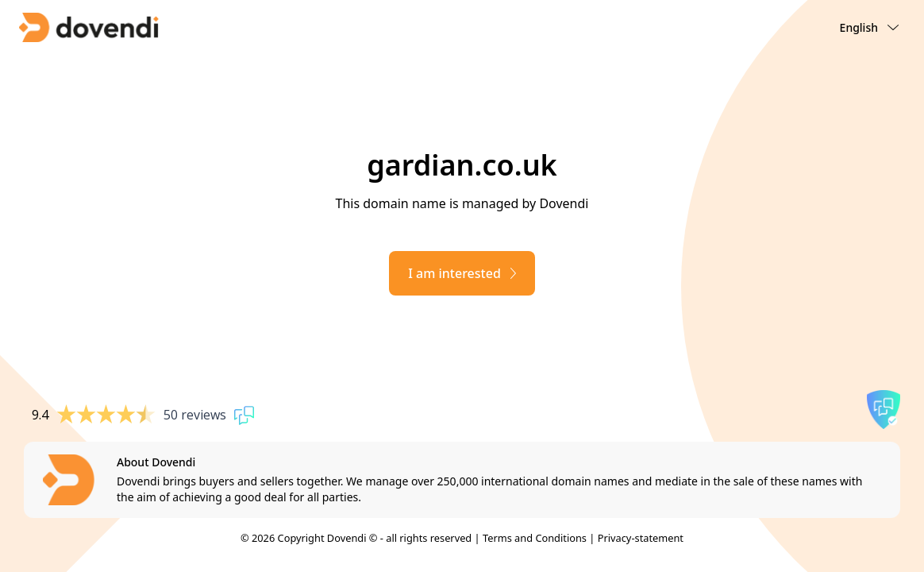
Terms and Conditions (535, 538)
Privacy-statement (641, 538)
